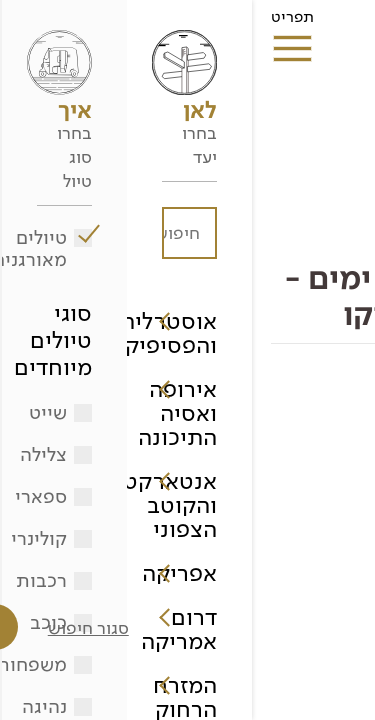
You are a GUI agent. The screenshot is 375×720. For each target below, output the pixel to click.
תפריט (40, 23)
